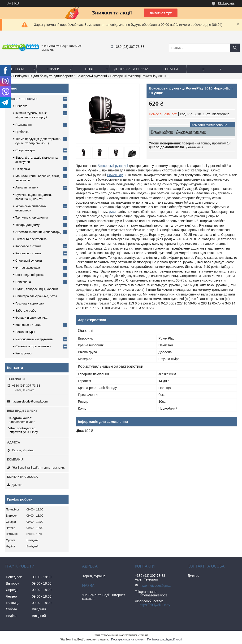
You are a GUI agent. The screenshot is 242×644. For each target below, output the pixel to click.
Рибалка (21, 106)
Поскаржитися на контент (128, 640)
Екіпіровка (23, 169)
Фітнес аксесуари (28, 268)
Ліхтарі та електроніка (31, 239)
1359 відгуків (226, 3)
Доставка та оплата (131, 69)
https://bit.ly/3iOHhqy (24, 432)
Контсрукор (23, 353)
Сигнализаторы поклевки (33, 346)
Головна (17, 69)
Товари (53, 69)
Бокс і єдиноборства (30, 275)
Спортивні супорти (29, 261)
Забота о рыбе (26, 311)
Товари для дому (27, 225)
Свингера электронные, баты (36, 296)
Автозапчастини (27, 187)
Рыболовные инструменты (34, 339)
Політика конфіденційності (164, 640)
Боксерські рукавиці (92, 76)
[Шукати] (235, 48)
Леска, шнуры (25, 332)
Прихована (23, 282)
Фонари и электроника (31, 318)
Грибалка (22, 132)
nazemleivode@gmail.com (30, 401)
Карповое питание (28, 246)
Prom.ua (143, 635)
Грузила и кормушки (30, 303)
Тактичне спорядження (32, 217)
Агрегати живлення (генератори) (38, 232)
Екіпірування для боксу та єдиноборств (43, 76)
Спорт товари (25, 150)
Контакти (170, 69)
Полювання (24, 125)
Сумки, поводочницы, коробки (37, 289)
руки (112, 212)
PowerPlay (115, 175)
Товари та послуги (23, 99)
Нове (90, 69)
